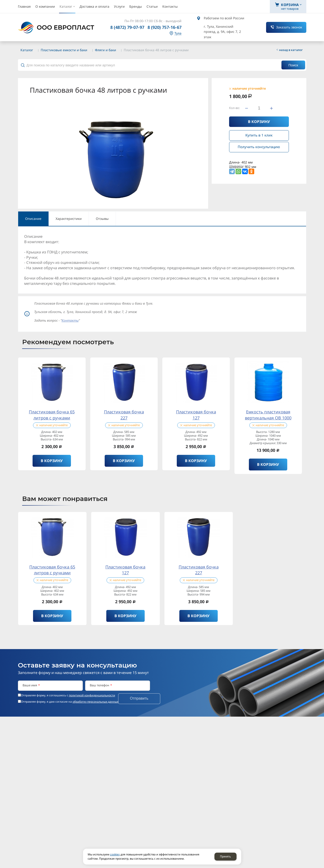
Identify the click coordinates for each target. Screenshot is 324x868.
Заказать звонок (289, 27)
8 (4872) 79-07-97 (127, 27)
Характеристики (69, 219)
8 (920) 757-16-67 (164, 27)
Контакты (70, 320)
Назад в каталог (291, 50)
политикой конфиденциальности (92, 695)
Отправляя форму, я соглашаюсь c (68, 695)
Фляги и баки (105, 50)
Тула (178, 33)
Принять (225, 857)
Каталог (27, 50)
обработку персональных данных (95, 702)
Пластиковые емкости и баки (64, 50)
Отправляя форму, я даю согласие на (70, 702)
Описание (33, 219)
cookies (115, 854)
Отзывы (102, 219)
